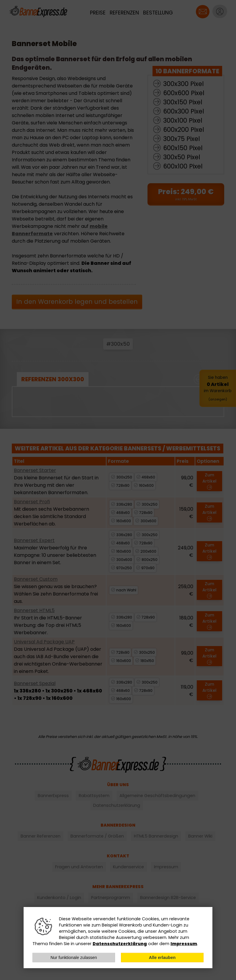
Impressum (184, 944)
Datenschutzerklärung (120, 944)
